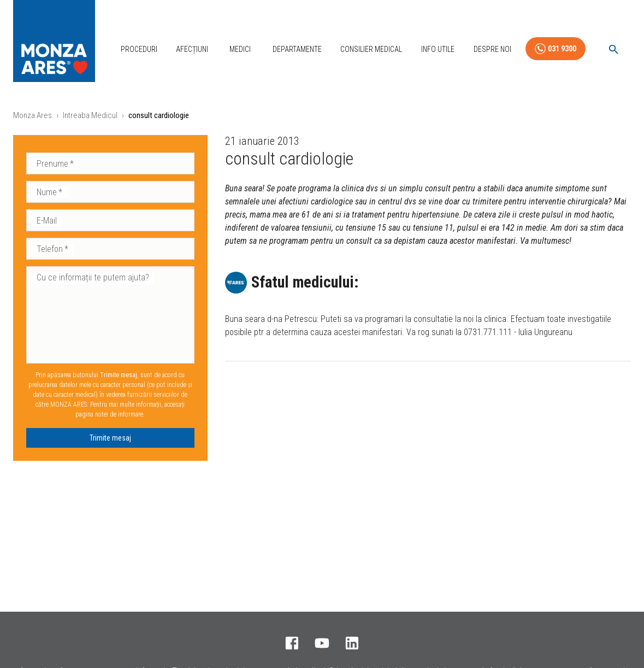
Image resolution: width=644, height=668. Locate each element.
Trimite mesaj (110, 438)
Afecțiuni (192, 49)
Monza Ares (33, 115)
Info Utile (438, 49)
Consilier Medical (371, 49)
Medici (240, 49)
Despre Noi (492, 49)
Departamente (297, 49)
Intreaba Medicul (90, 115)
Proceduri (139, 49)
